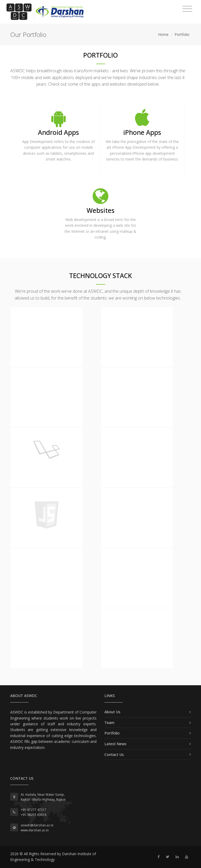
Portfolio (182, 34)
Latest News (115, 744)
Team (109, 723)
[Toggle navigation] (187, 9)
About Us (112, 712)
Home (163, 34)
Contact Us (114, 754)
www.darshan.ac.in (35, 830)
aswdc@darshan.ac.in (37, 825)
